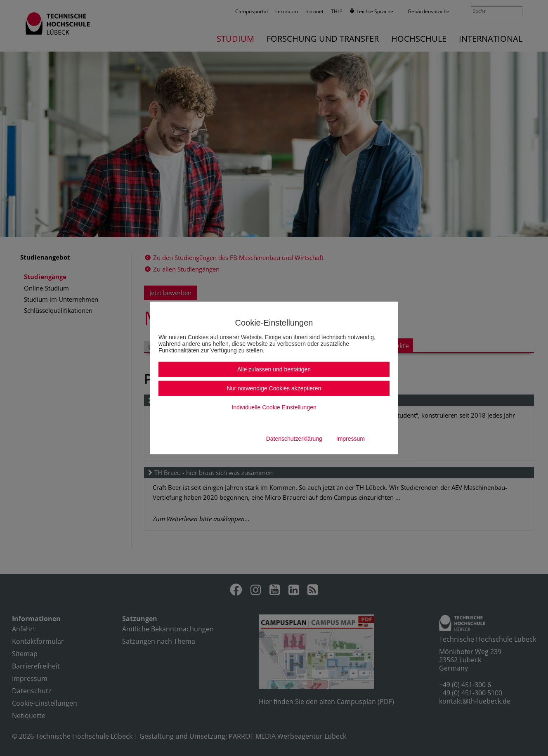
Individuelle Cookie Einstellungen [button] (274, 407)
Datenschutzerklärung (294, 439)
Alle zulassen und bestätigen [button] (274, 369)
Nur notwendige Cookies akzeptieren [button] (274, 388)
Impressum (351, 439)
